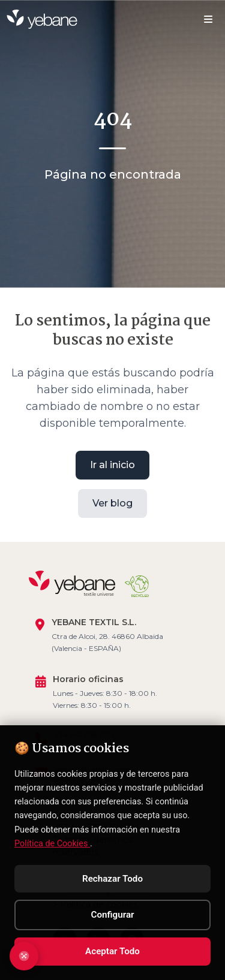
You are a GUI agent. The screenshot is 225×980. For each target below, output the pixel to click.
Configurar (112, 915)
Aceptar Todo (112, 951)
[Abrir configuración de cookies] (24, 956)
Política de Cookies (52, 844)
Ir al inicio (112, 464)
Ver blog (112, 502)
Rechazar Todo (112, 879)
